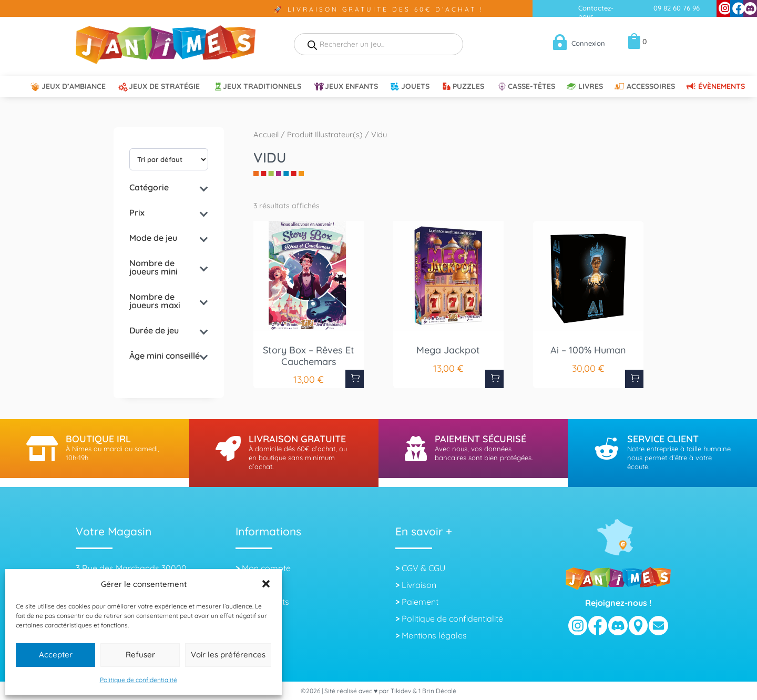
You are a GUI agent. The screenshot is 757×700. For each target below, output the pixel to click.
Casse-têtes (531, 87)
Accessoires (651, 87)
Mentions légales (434, 635)
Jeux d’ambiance (74, 87)
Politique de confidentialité (139, 680)
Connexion (588, 43)
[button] (266, 584)
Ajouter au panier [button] (355, 379)
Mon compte (266, 568)
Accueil (266, 134)
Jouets (415, 87)
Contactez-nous (596, 12)
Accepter (56, 655)
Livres (591, 87)
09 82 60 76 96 (677, 8)
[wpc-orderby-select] (169, 159)
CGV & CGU (423, 568)
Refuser (140, 655)
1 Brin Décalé (437, 691)
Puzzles (468, 87)
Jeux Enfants (351, 87)
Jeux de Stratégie (164, 87)
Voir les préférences (228, 655)
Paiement (420, 602)
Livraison (419, 585)
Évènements (722, 87)
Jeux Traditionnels (262, 87)
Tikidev (401, 691)
